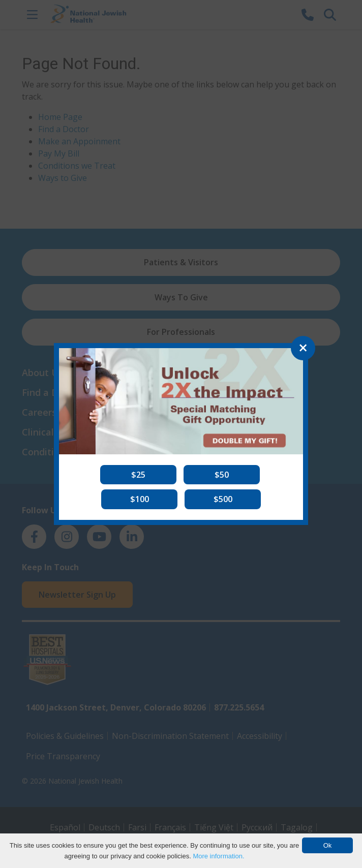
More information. (218, 856)
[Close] (303, 348)
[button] (138, 475)
